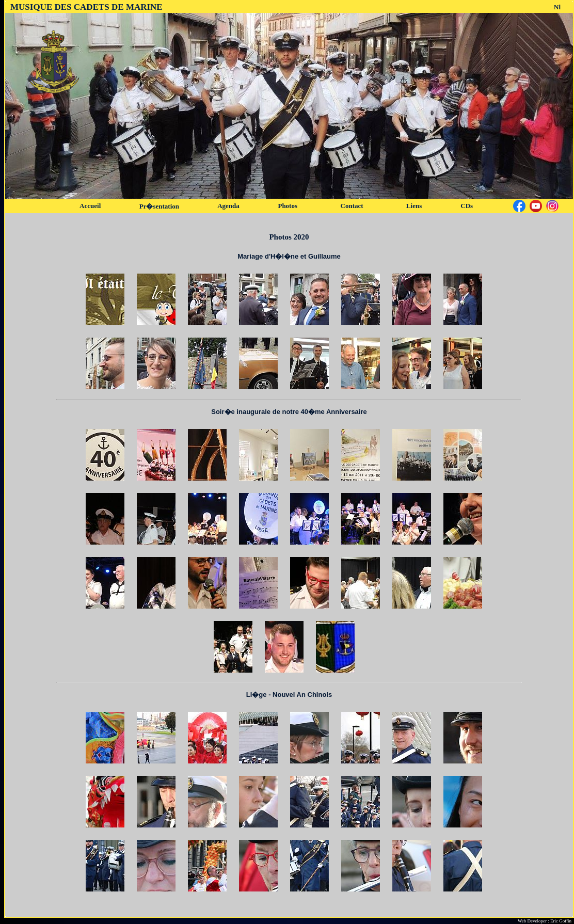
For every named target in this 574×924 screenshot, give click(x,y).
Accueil (90, 206)
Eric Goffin (561, 921)
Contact (352, 206)
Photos (288, 206)
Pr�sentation (159, 206)
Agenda (228, 206)
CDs (467, 206)
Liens (414, 206)
